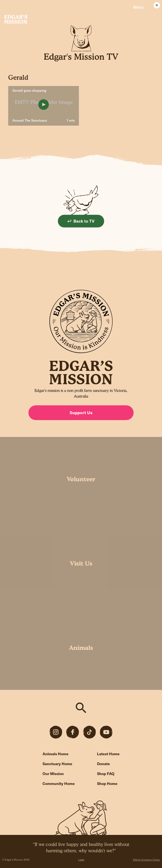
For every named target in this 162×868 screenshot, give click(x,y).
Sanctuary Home (57, 764)
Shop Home (107, 784)
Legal (81, 860)
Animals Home (55, 754)
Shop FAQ (106, 774)
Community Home (59, 784)
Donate (103, 764)
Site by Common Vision (146, 860)
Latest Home (108, 754)
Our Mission (53, 774)
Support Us (81, 413)
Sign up (117, 277)
